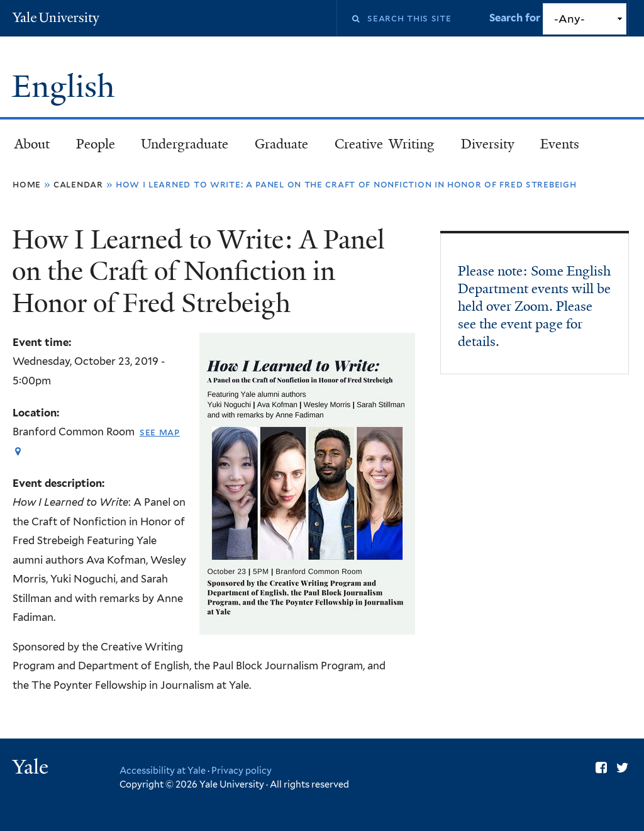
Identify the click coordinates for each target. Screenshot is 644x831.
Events (560, 144)
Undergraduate (185, 144)
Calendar (78, 184)
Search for (516, 18)
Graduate (281, 144)
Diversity (488, 144)
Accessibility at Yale (163, 770)
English (67, 86)
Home (27, 184)
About (32, 144)
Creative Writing (385, 144)
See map (160, 432)
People (96, 144)
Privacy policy (241, 770)
